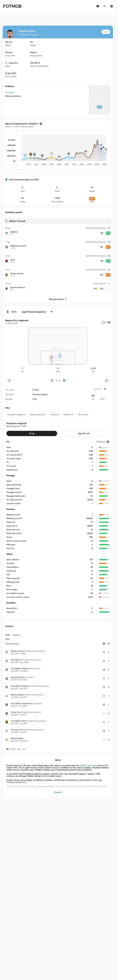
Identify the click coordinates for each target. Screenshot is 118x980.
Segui (106, 32)
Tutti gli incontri (58, 299)
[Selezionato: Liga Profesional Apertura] (38, 312)
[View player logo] (10, 34)
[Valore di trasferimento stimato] (41, 124)
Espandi (58, 792)
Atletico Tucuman (88, 765)
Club (7, 635)
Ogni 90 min (84, 433)
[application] (64, 150)
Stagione (16, 635)
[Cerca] (105, 6)
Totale (32, 433)
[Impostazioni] (112, 6)
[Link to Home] (12, 6)
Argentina (12, 63)
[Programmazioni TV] (98, 6)
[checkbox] (103, 322)
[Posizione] (103, 442)
